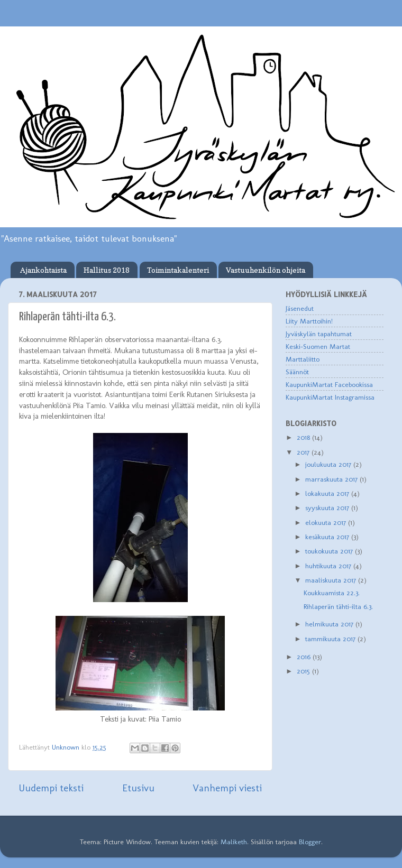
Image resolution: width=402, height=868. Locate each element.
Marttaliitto (303, 359)
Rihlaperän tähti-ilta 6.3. (338, 606)
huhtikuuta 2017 (329, 566)
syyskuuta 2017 (328, 507)
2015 (304, 671)
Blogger (310, 842)
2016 (305, 657)
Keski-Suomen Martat (318, 346)
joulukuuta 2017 (329, 464)
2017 (304, 452)
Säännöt (297, 372)
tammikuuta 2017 (331, 639)
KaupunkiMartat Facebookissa (329, 384)
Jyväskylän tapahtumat (319, 334)
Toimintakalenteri (178, 270)
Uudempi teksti (51, 788)
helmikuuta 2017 (330, 624)
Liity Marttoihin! (309, 321)
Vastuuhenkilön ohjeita (266, 270)
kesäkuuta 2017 (328, 537)
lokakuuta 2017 (328, 493)
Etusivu (138, 788)
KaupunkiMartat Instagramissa (330, 397)
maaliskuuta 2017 (332, 580)
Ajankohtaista (43, 270)
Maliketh (234, 842)
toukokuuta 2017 (330, 551)
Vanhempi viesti (227, 788)
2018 (304, 437)
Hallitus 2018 (107, 270)
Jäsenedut (300, 308)
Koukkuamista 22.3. (332, 593)
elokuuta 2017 (327, 522)
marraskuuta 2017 (332, 479)
